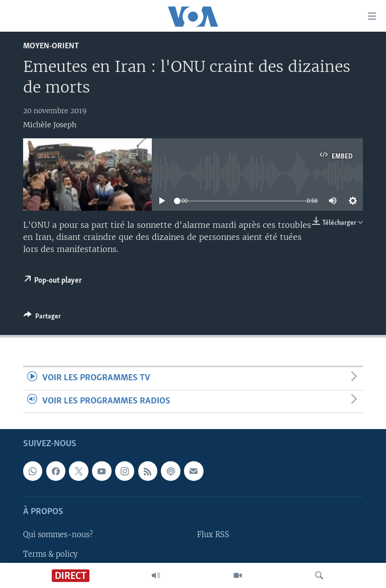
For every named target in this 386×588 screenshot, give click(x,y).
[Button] (42, 318)
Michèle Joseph (50, 125)
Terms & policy (50, 554)
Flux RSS (213, 535)
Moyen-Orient (51, 46)
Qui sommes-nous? (58, 535)
